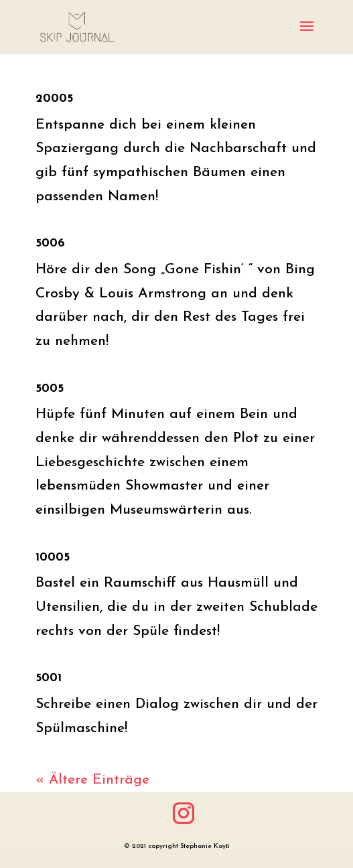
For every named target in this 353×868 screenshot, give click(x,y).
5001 (49, 678)
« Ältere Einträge (92, 780)
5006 (50, 243)
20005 (54, 99)
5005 (50, 389)
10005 (53, 558)
